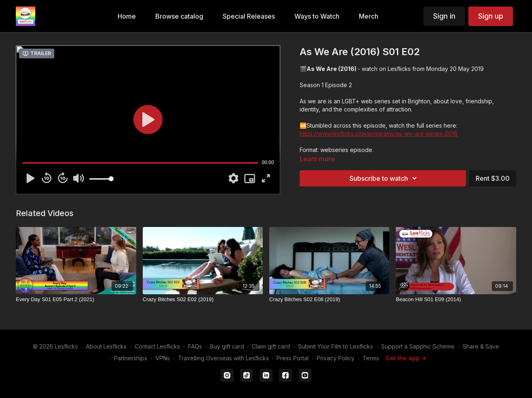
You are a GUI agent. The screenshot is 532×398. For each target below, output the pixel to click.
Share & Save (481, 346)
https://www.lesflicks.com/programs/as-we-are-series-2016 (379, 134)
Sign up (491, 16)
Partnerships (131, 358)
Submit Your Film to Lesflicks (336, 346)
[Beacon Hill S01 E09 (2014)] (456, 300)
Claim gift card (271, 346)
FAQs (195, 346)
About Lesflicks (106, 346)
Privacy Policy (336, 358)
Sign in (444, 16)
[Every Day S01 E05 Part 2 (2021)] (76, 300)
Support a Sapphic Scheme (418, 346)
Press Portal (293, 358)
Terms (371, 358)
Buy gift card (227, 346)
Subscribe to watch (384, 178)
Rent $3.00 (493, 178)
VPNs (163, 358)
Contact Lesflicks (157, 346)
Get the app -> (406, 358)
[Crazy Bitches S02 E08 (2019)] (329, 300)
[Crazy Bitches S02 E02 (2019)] (203, 300)
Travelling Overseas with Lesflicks (223, 358)
